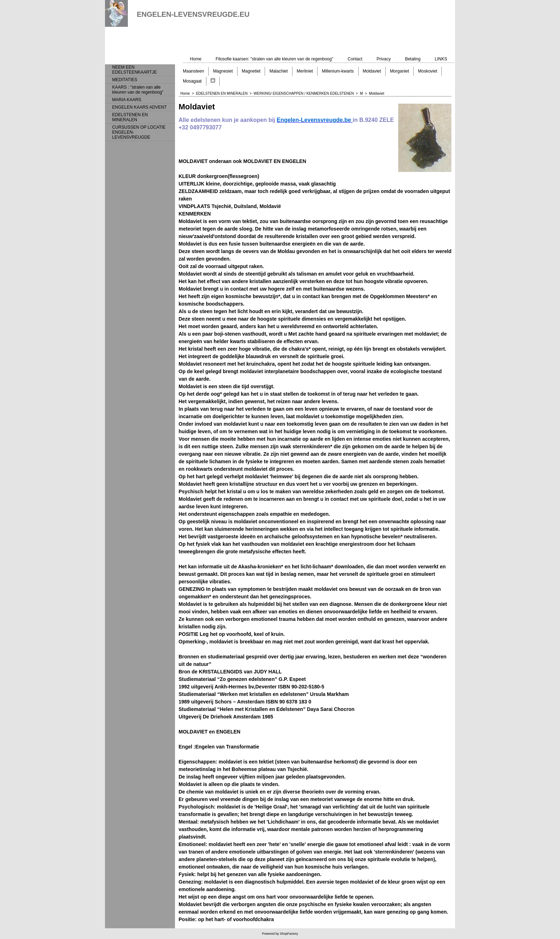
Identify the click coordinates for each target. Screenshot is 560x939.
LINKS (441, 59)
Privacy (384, 59)
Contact (355, 59)
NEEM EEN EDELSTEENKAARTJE (134, 70)
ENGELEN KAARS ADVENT (139, 107)
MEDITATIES (125, 80)
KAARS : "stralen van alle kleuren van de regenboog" (138, 90)
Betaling (413, 59)
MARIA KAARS (127, 100)
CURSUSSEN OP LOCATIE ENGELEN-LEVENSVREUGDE (139, 132)
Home (196, 59)
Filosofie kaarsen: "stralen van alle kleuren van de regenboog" (274, 59)
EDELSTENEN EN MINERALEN (130, 117)
